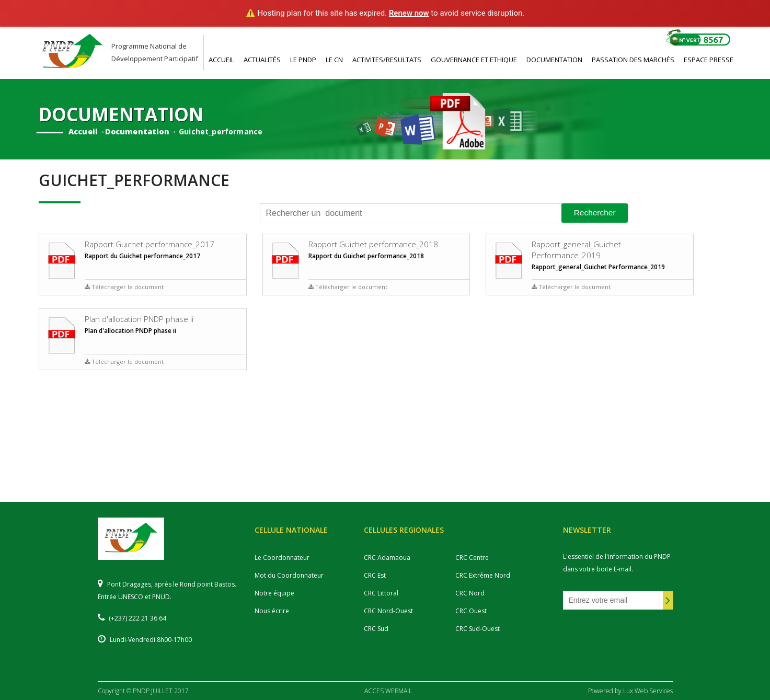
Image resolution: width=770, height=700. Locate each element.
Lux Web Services (648, 691)
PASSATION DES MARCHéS (633, 60)
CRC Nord (470, 593)
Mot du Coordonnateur (289, 575)
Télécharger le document (124, 287)
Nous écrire (272, 611)
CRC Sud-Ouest (478, 629)
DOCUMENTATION (554, 60)
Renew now (409, 13)
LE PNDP (303, 60)
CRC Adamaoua (387, 558)
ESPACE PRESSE (709, 60)
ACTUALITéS (262, 60)
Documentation (137, 131)
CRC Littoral (381, 593)
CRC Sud (376, 629)
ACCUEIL (221, 60)
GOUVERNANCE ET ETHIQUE (474, 60)
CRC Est (375, 575)
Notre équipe (274, 593)
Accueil (83, 131)
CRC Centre (472, 558)
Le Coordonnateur (282, 558)
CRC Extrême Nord (483, 575)
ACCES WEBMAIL (388, 691)
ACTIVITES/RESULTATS (387, 60)
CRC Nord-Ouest (388, 611)
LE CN (334, 60)
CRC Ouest (471, 611)
